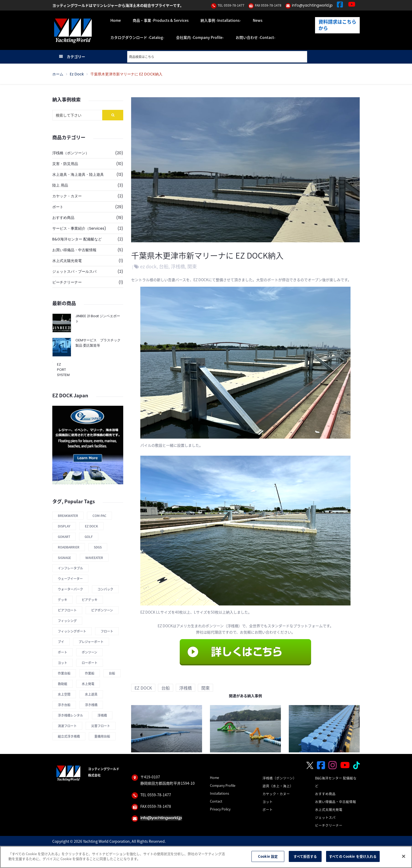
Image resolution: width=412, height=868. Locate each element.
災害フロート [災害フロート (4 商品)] (101, 726)
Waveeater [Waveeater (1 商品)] (94, 558)
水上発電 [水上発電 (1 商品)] (88, 684)
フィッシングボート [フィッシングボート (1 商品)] (72, 631)
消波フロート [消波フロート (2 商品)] (67, 726)
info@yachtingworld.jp (312, 5)
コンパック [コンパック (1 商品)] (105, 589)
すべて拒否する (305, 857)
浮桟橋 (178, 266)
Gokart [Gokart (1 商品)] (64, 537)
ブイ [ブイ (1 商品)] (61, 642)
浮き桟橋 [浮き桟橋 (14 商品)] (91, 705)
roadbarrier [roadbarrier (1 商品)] (69, 547)
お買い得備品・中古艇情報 (74, 250)
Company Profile (223, 785)
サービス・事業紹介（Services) (79, 228)
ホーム (58, 74)
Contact (216, 801)
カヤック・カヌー (67, 196)
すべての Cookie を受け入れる (353, 857)
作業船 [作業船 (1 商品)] (90, 673)
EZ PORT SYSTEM (61, 370)
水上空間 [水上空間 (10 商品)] (64, 694)
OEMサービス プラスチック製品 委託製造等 (98, 343)
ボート (58, 207)
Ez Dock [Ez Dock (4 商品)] (91, 526)
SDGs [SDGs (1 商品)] (98, 547)
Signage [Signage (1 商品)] (64, 558)
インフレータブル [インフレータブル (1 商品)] (70, 568)
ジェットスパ (325, 817)
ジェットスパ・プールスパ (74, 271)
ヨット (268, 802)
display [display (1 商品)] (64, 526)
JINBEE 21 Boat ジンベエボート (98, 319)
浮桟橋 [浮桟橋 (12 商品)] (102, 715)
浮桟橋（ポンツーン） (71, 153)
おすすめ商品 (63, 218)
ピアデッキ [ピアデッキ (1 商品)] (90, 600)
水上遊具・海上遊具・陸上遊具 (78, 174)
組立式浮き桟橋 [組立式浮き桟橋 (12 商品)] (69, 736)
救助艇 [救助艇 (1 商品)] (63, 684)
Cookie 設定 (268, 857)
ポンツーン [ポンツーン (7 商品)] (89, 652)
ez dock (77, 74)
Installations (220, 793)
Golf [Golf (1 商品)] (89, 537)
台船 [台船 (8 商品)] (112, 673)
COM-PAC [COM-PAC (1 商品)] (99, 516)
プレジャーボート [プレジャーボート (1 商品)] (91, 642)
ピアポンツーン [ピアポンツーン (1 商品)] (102, 610)
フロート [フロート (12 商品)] (107, 631)
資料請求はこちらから (337, 25)
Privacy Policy (220, 809)
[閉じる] (404, 856)
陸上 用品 (60, 185)
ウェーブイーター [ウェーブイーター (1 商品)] (70, 579)
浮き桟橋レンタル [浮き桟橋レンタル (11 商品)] (70, 715)
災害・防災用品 (65, 164)
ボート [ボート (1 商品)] (63, 652)
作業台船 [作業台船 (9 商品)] (64, 673)
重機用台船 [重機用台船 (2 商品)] (102, 736)
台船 (164, 266)
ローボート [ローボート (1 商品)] (90, 663)
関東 (192, 266)
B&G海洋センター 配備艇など (77, 239)
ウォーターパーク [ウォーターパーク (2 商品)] (70, 589)
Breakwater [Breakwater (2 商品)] (68, 516)
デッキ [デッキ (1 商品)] (63, 600)
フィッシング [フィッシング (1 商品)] (67, 621)
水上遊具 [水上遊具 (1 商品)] (91, 694)
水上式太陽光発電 (67, 261)
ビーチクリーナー (67, 282)
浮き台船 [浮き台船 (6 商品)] (64, 705)
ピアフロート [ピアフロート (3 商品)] (67, 610)
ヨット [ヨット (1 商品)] (63, 663)
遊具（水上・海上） (278, 786)
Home (215, 777)
